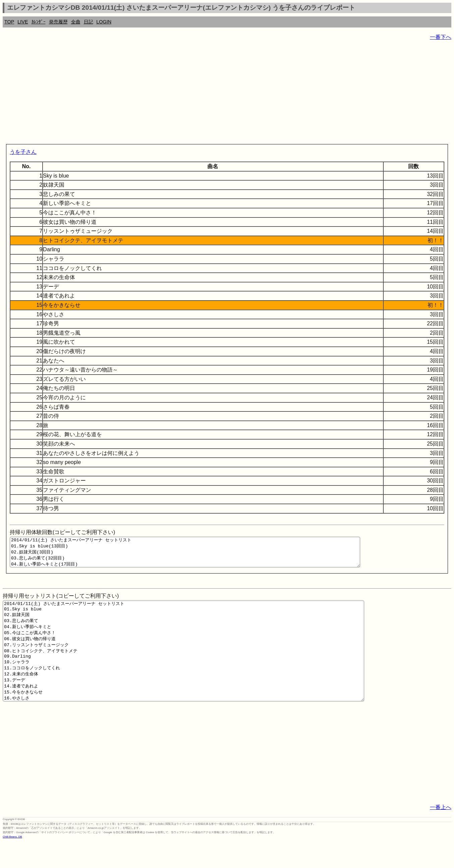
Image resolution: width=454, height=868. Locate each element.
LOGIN (104, 22)
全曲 (76, 22)
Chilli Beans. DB (12, 863)
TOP (9, 22)
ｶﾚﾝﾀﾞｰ (39, 22)
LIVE (23, 22)
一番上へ (441, 833)
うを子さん (23, 152)
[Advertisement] (204, 94)
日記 (88, 22)
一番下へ (441, 37)
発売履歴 (58, 22)
